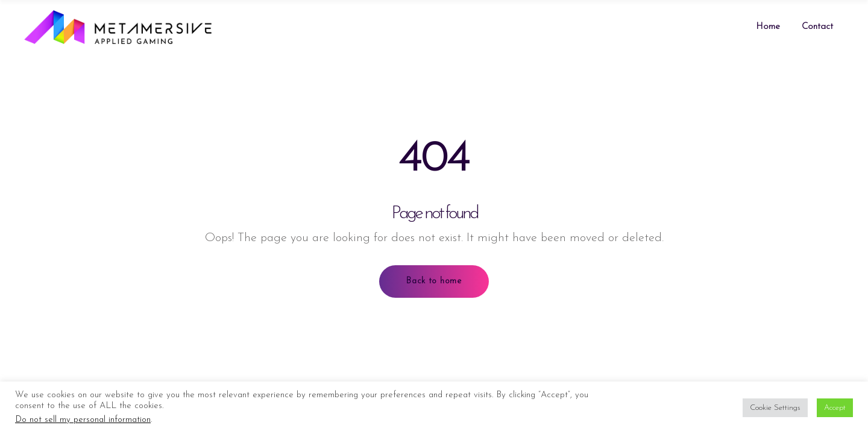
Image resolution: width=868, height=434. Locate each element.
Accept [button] (835, 408)
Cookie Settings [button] (775, 408)
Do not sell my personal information (83, 420)
